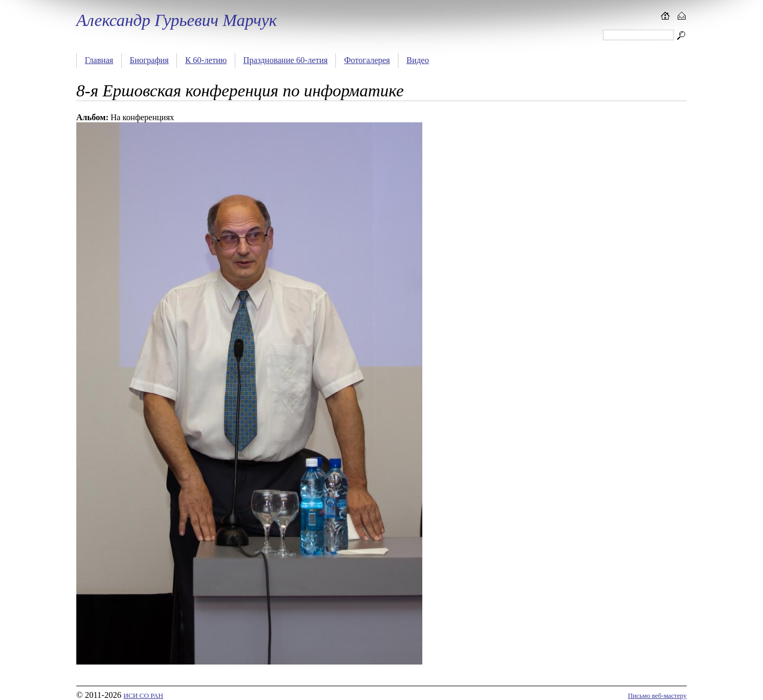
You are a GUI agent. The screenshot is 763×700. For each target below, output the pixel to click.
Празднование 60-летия (285, 60)
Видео (418, 60)
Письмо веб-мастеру (657, 696)
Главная (99, 60)
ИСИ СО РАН (143, 696)
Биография (149, 60)
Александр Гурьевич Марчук (176, 20)
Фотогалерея (367, 60)
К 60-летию (206, 60)
